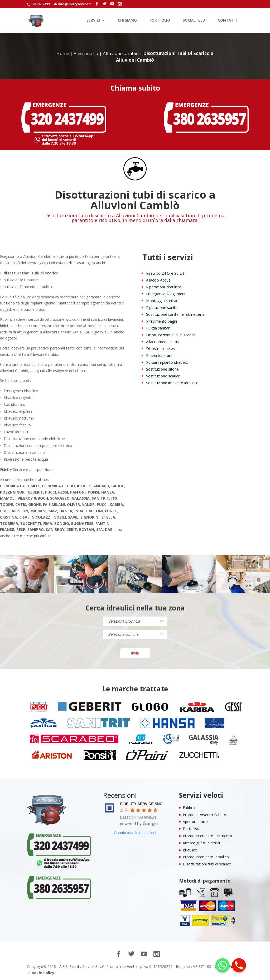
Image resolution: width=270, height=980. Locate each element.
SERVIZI (93, 21)
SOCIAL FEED (194, 21)
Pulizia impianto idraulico (167, 362)
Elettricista (192, 829)
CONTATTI (228, 21)
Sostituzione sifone (162, 369)
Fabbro (189, 808)
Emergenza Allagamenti (166, 294)
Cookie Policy (42, 973)
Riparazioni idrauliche (164, 287)
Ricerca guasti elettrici (201, 843)
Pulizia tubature (159, 355)
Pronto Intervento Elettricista (207, 836)
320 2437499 (40, 4)
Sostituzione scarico (163, 376)
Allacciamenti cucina (163, 342)
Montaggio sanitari (162, 301)
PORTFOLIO (160, 21)
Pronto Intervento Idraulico (206, 857)
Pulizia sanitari (158, 328)
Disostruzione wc (161, 349)
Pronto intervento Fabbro (204, 815)
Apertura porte (195, 822)
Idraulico (190, 850)
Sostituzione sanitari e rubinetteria (175, 314)
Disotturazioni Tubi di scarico (171, 335)
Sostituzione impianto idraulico (172, 383)
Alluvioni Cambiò (121, 53)
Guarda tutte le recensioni (135, 833)
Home (63, 53)
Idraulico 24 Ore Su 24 (165, 273)
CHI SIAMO (127, 21)
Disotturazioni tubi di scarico (207, 864)
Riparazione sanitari (163, 307)
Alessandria (86, 53)
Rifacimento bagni (161, 321)
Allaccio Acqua (158, 280)
